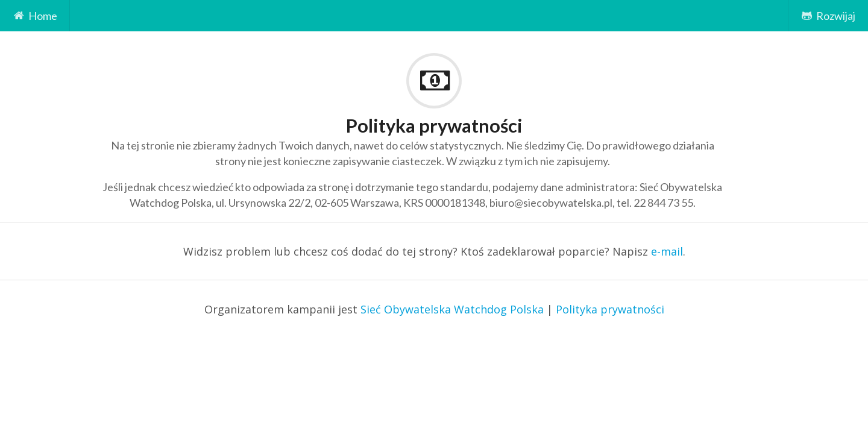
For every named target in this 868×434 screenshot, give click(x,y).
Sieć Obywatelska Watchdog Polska (452, 309)
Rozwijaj (828, 16)
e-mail (667, 251)
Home (35, 16)
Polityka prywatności (610, 309)
